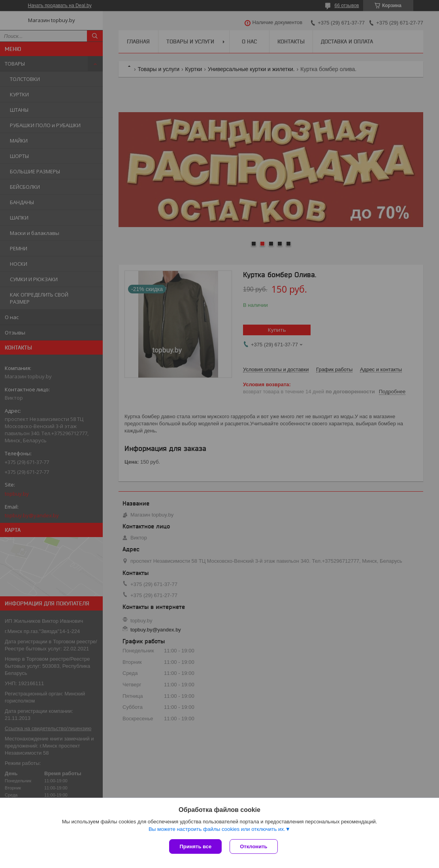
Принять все (195, 846)
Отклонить (253, 846)
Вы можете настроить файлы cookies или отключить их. (217, 829)
